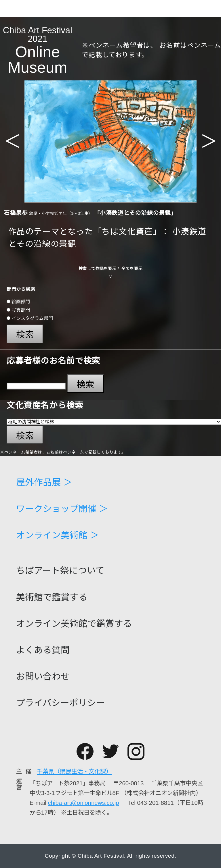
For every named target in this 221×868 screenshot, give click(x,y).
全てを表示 (132, 269)
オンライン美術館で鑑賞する (74, 624)
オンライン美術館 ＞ (58, 536)
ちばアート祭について (60, 571)
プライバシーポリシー (61, 703)
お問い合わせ (43, 677)
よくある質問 (43, 650)
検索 (25, 335)
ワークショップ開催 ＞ (62, 509)
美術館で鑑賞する (52, 598)
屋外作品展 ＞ (44, 483)
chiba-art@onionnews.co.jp (83, 803)
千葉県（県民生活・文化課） (74, 771)
